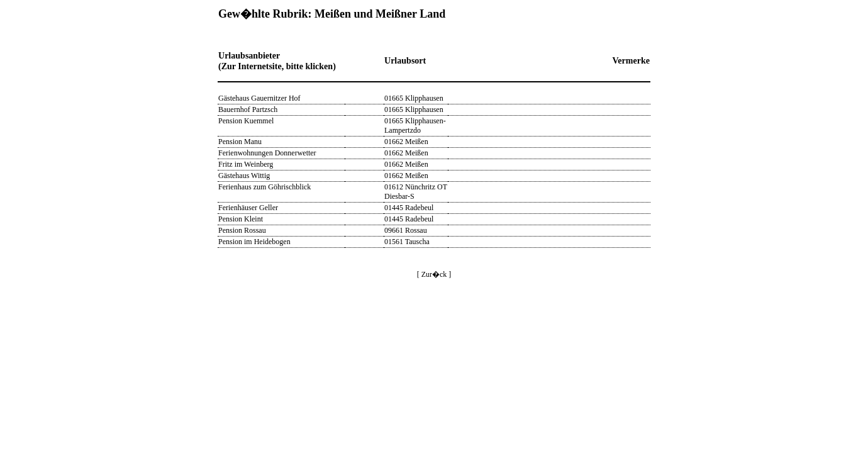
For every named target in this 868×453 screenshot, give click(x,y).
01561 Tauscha (407, 242)
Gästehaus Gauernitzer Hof (259, 98)
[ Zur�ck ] (434, 274)
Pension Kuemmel (246, 121)
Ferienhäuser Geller (248, 208)
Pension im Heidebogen (254, 242)
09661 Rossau (406, 230)
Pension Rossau (242, 230)
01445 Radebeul (409, 208)
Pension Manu (240, 142)
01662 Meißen (406, 142)
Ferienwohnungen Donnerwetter (267, 153)
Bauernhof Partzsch (248, 109)
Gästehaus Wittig (244, 176)
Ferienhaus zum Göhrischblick (264, 187)
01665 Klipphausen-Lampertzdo (415, 126)
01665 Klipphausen (414, 98)
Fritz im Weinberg (246, 164)
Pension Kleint (241, 219)
